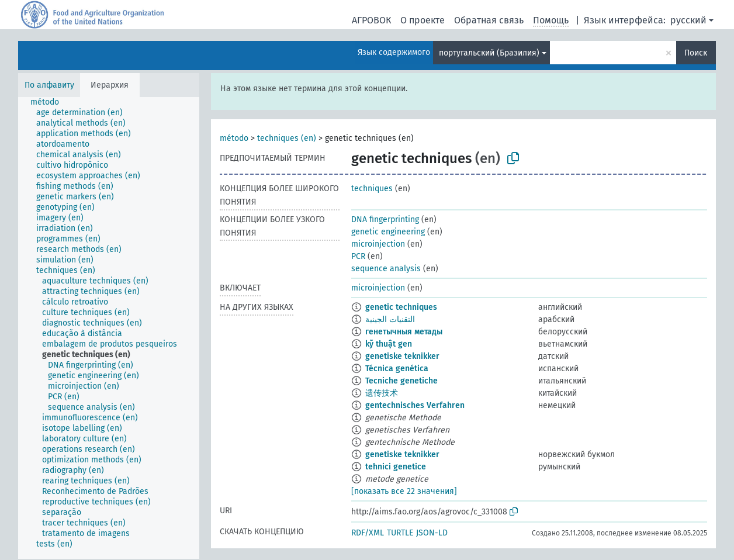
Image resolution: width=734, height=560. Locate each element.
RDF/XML (368, 533)
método (234, 138)
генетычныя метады (404, 332)
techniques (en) (287, 138)
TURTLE (400, 533)
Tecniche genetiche (401, 381)
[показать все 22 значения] (404, 491)
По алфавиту (49, 85)
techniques (372, 189)
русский (688, 20)
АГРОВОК (371, 20)
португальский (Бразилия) (489, 53)
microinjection (378, 244)
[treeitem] (50, 102)
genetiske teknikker (402, 356)
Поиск (696, 53)
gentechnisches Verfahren (415, 405)
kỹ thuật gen (389, 344)
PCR (358, 256)
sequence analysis (386, 269)
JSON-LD (432, 533)
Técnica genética (397, 369)
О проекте (423, 20)
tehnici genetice (396, 467)
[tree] (109, 328)
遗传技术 (382, 393)
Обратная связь (489, 20)
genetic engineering (388, 232)
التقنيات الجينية (390, 319)
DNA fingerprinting (385, 219)
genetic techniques (401, 307)
